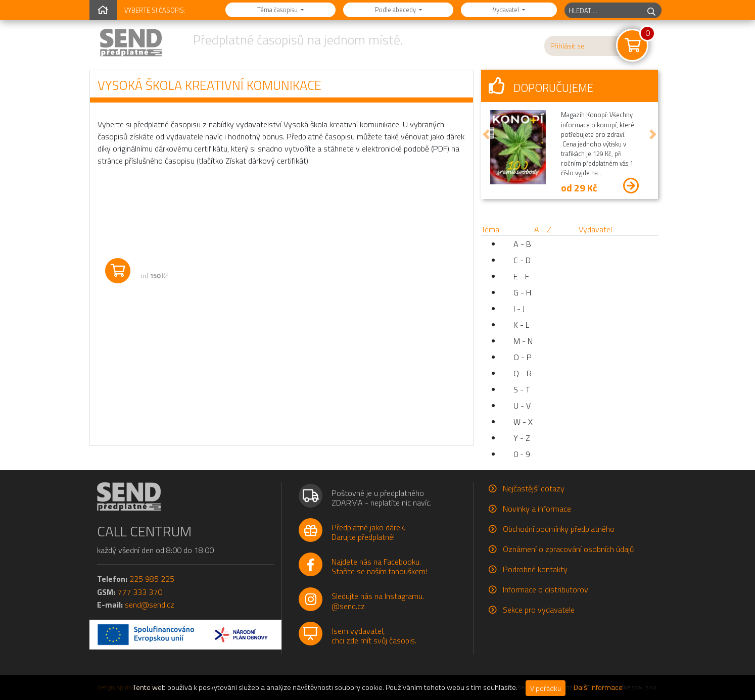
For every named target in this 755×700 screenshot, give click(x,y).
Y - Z (522, 438)
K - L (521, 325)
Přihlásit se (568, 46)
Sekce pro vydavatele (539, 610)
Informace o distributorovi (546, 589)
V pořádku (546, 688)
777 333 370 (140, 592)
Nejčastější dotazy (534, 488)
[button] (486, 134)
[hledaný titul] (603, 10)
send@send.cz (150, 605)
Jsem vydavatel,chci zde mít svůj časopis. (374, 636)
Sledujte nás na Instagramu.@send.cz (378, 601)
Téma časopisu (278, 10)
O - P (523, 357)
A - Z (543, 229)
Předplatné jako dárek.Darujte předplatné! (368, 532)
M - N (523, 341)
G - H (522, 292)
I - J (519, 309)
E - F (521, 276)
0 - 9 (522, 454)
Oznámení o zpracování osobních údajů (568, 549)
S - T (522, 389)
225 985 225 (152, 579)
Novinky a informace (537, 509)
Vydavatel (507, 10)
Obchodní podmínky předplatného (559, 529)
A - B (522, 244)
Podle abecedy (396, 10)
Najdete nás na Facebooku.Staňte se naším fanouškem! (379, 566)
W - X (523, 422)
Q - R (523, 373)
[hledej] (651, 10)
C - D (522, 260)
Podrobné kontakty (535, 569)
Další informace (598, 687)
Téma (490, 229)
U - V (522, 406)
